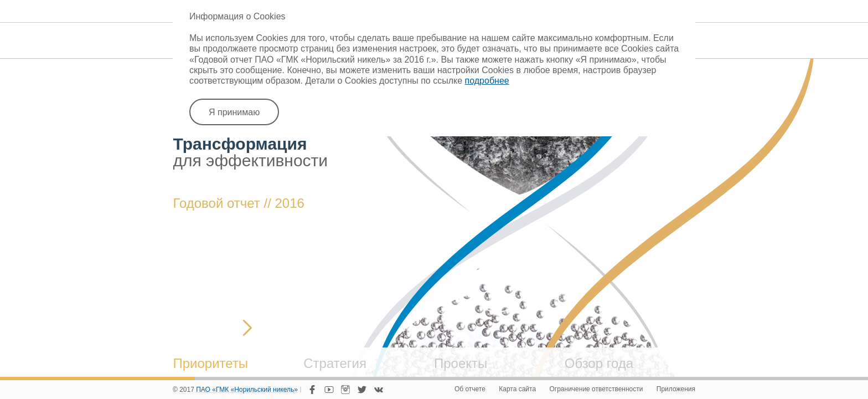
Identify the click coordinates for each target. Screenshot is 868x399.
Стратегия (335, 363)
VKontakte (379, 390)
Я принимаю (234, 112)
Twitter (362, 390)
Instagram (345, 390)
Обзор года (599, 363)
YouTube (329, 390)
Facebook (312, 390)
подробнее (487, 81)
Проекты (461, 363)
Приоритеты (211, 363)
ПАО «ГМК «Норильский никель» (247, 390)
